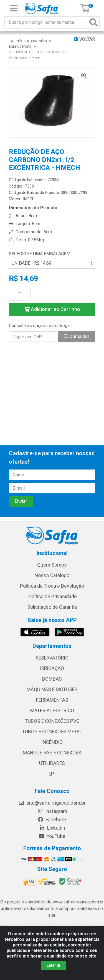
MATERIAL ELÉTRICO (52, 711)
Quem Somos (52, 565)
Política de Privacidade (52, 597)
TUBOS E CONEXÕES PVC (52, 721)
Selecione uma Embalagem (40, 254)
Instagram (52, 811)
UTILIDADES (52, 763)
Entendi (53, 965)
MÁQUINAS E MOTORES (52, 689)
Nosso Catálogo (52, 575)
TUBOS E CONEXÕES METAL (52, 732)
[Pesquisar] (93, 22)
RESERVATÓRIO (52, 658)
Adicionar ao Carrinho (52, 309)
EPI (52, 774)
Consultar (77, 336)
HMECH (28, 199)
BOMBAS (52, 679)
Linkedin (52, 828)
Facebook (52, 820)
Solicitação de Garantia (52, 607)
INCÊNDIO (52, 742)
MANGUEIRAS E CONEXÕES (52, 753)
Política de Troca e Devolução (52, 586)
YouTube (52, 836)
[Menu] (14, 8)
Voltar (84, 39)
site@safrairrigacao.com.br (52, 803)
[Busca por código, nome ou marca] (46, 22)
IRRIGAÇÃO (52, 668)
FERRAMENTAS (52, 700)
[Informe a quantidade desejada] (20, 294)
